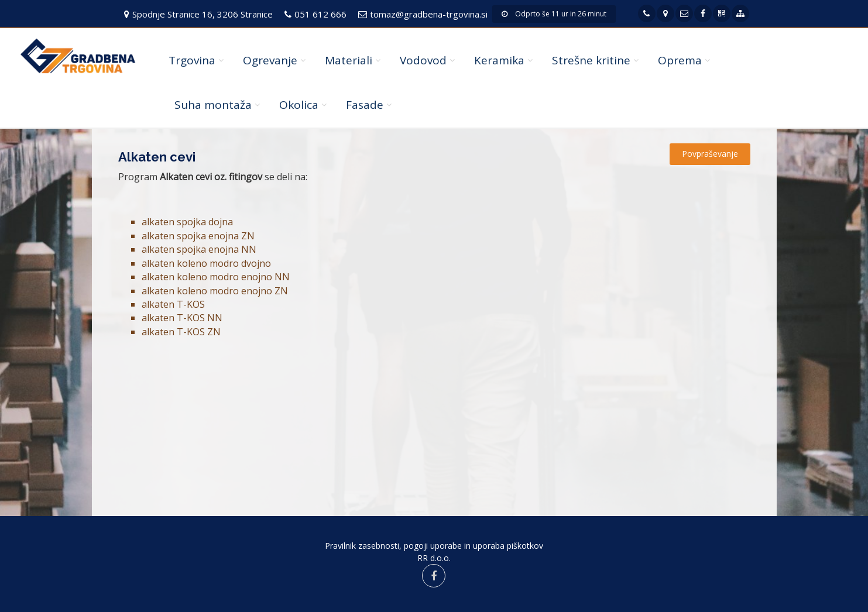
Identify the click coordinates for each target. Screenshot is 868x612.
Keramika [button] (499, 60)
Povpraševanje (710, 154)
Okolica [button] (299, 105)
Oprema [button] (680, 60)
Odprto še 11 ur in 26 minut (554, 14)
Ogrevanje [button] (270, 60)
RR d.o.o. (434, 558)
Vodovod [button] (423, 60)
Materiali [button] (349, 60)
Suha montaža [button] (213, 105)
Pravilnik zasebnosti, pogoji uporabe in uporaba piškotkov (434, 546)
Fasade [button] (365, 105)
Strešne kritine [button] (591, 60)
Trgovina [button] (192, 60)
